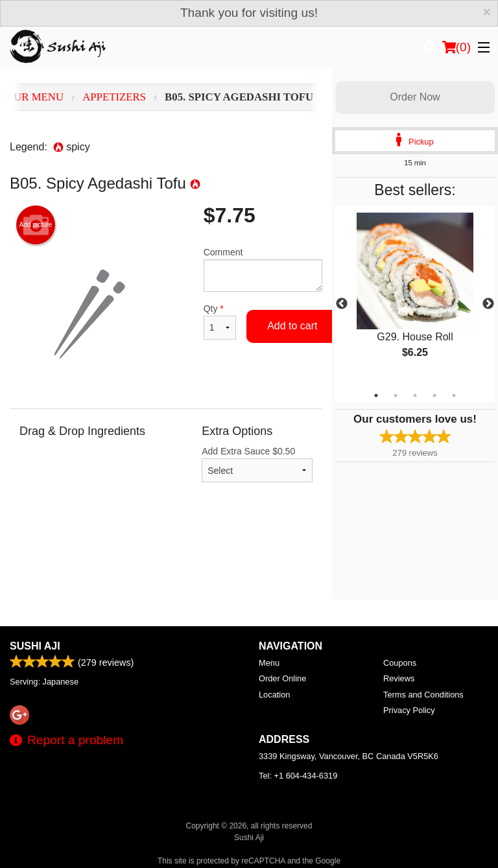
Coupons (400, 663)
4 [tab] (434, 395)
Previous (342, 304)
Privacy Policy (409, 710)
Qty (220, 322)
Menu (269, 663)
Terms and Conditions (423, 695)
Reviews (399, 678)
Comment (263, 269)
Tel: (298, 776)
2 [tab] (396, 395)
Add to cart (292, 326)
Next (488, 304)
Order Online (282, 678)
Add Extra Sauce (257, 464)
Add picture (36, 225)
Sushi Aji (35, 646)
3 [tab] (415, 395)
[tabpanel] (415, 296)
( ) (456, 47)
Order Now (415, 97)
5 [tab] (454, 395)
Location (274, 695)
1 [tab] (376, 395)
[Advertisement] (166, 554)
